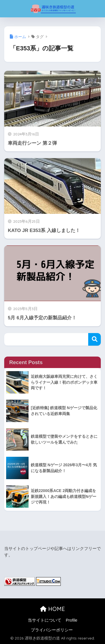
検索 (95, 339)
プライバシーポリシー (52, 630)
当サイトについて (45, 620)
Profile (72, 620)
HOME (53, 609)
